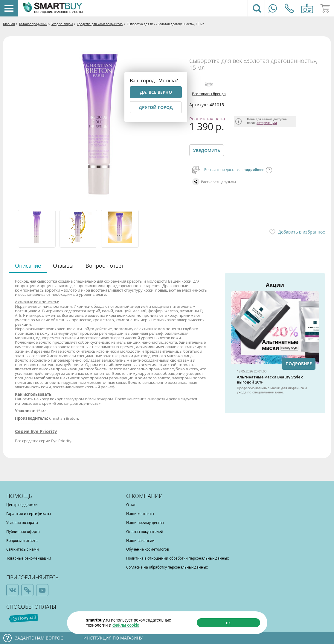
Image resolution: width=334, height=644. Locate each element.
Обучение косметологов (148, 549)
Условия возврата (22, 522)
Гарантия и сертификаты (29, 513)
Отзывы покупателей (145, 531)
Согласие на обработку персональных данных (167, 567)
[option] (37, 229)
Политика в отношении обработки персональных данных (177, 558)
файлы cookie (126, 625)
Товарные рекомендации (29, 558)
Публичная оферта (23, 531)
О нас (131, 504)
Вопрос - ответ (105, 266)
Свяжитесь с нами (23, 549)
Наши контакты (140, 513)
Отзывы (63, 266)
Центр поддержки (22, 504)
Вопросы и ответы (22, 540)
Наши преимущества (145, 522)
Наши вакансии (140, 540)
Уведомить (207, 150)
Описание (28, 266)
